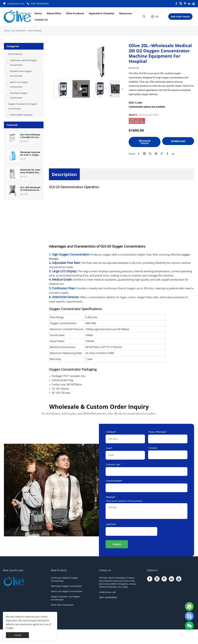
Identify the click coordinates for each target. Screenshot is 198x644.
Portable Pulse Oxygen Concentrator (21, 74)
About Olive (54, 13)
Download (178, 141)
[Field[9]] (125, 455)
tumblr (168, 154)
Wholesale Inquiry (145, 142)
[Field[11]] (168, 455)
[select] (142, 472)
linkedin (173, 154)
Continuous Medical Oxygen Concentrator (23, 63)
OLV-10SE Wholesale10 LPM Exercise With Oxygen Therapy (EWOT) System (30, 189)
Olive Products (75, 13)
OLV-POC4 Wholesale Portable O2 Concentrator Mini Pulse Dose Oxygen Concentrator (30, 136)
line (144, 154)
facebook (139, 154)
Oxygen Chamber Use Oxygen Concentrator (23, 106)
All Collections (19, 31)
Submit (117, 544)
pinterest (162, 154)
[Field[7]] (125, 439)
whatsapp (156, 154)
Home (38, 13)
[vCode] (131, 531)
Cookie (18, 617)
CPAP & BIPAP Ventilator (21, 115)
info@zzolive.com (16, 4)
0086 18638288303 (40, 4)
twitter (150, 154)
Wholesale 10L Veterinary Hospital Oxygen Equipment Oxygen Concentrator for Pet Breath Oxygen (30, 171)
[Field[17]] (168, 439)
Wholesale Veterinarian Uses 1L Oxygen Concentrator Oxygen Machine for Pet (30, 154)
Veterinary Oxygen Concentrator (19, 95)
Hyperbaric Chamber (102, 13)
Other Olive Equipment (62, 605)
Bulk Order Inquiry (180, 17)
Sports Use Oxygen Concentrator (19, 84)
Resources (125, 13)
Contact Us (41, 20)
